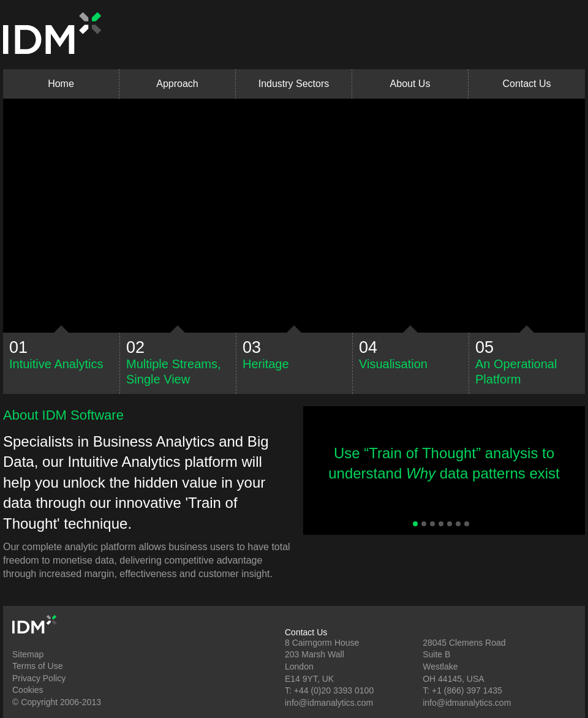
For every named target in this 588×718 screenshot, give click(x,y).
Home (61, 84)
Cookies (28, 690)
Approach (177, 84)
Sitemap (28, 654)
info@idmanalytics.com (329, 703)
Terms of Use (37, 666)
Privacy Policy (39, 678)
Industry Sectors (294, 84)
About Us (410, 84)
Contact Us (526, 84)
